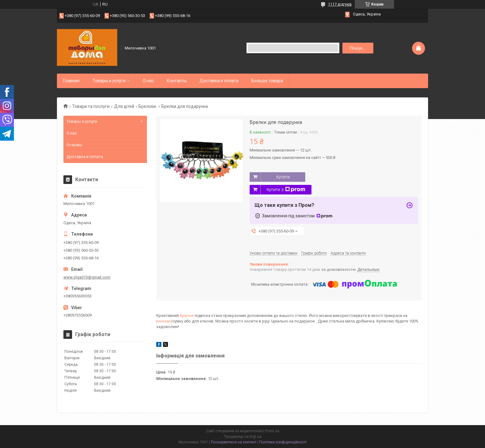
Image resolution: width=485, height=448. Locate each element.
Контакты (177, 81)
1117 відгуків (340, 4)
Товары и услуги (109, 81)
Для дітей (124, 106)
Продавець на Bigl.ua (243, 437)
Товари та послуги (91, 106)
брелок (187, 316)
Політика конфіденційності (283, 442)
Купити (283, 177)
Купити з (286, 190)
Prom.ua (272, 431)
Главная (71, 81)
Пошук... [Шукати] (358, 48)
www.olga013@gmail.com (87, 277)
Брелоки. (148, 106)
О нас (148, 81)
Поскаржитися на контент (234, 442)
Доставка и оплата (219, 81)
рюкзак (163, 321)
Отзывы (74, 145)
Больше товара (267, 81)
